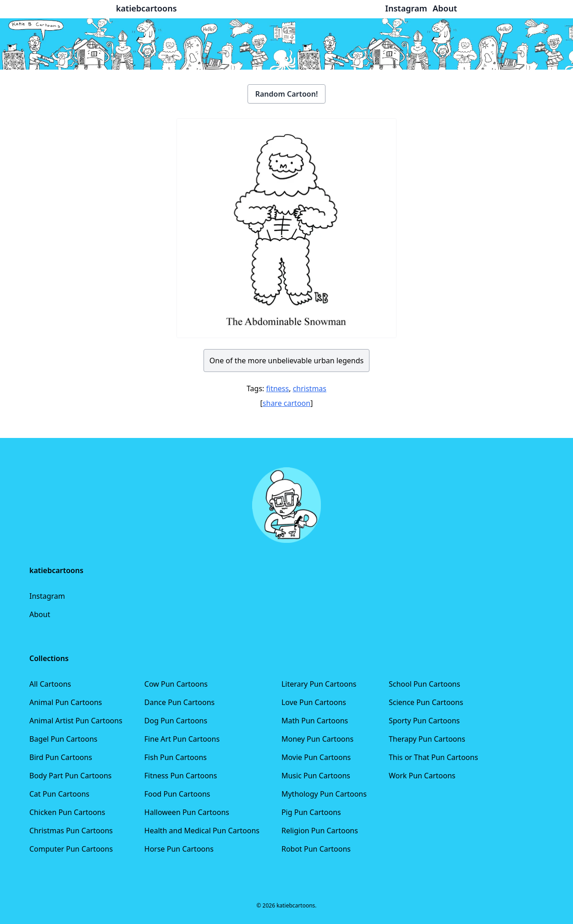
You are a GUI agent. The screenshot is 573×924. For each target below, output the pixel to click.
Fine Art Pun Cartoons (182, 739)
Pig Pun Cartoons (311, 812)
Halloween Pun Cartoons (187, 812)
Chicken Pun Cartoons (67, 812)
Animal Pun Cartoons (66, 702)
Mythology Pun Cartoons (324, 794)
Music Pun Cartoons (316, 776)
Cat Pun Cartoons (59, 794)
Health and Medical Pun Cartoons (202, 831)
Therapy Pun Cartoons (427, 739)
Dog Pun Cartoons (176, 721)
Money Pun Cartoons (317, 739)
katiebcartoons (146, 8)
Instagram (47, 596)
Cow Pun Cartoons (176, 684)
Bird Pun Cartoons (61, 757)
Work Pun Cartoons (422, 776)
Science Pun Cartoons (426, 702)
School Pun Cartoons (424, 684)
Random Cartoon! (287, 94)
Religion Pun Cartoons (320, 831)
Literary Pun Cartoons (319, 684)
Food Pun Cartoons (177, 794)
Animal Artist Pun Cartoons (76, 721)
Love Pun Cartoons (314, 702)
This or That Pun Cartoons (433, 757)
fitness (278, 388)
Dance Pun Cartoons (179, 702)
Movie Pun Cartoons (316, 757)
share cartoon (286, 403)
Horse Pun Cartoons (179, 849)
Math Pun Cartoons (315, 721)
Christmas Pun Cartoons (71, 831)
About (40, 614)
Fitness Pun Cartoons (181, 776)
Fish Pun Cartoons (176, 757)
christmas (310, 388)
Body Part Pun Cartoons (70, 776)
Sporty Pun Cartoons (424, 721)
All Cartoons (50, 684)
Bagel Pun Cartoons (63, 739)
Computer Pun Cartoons (71, 849)
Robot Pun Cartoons (316, 849)
